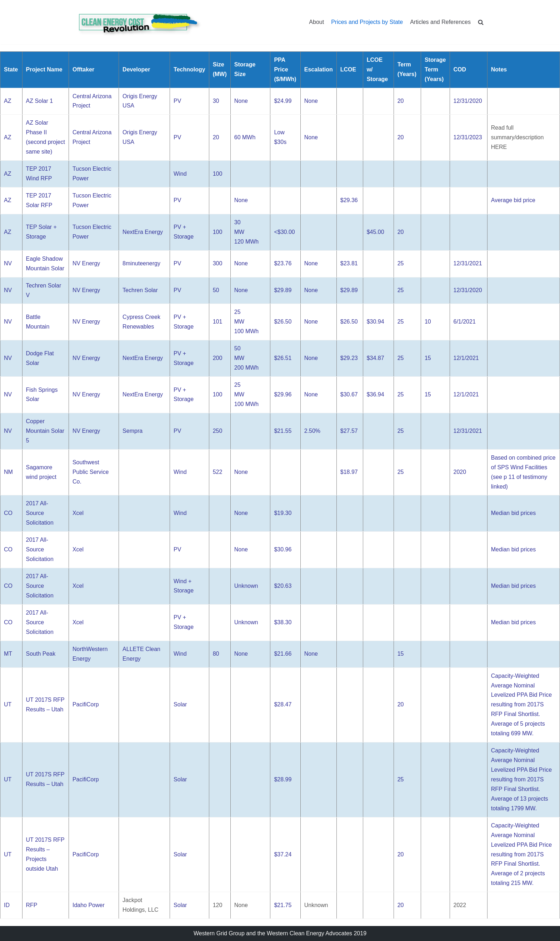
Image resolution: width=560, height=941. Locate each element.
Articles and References (440, 22)
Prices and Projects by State (367, 22)
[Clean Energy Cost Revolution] (139, 22)
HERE (499, 147)
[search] (481, 22)
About (316, 22)
